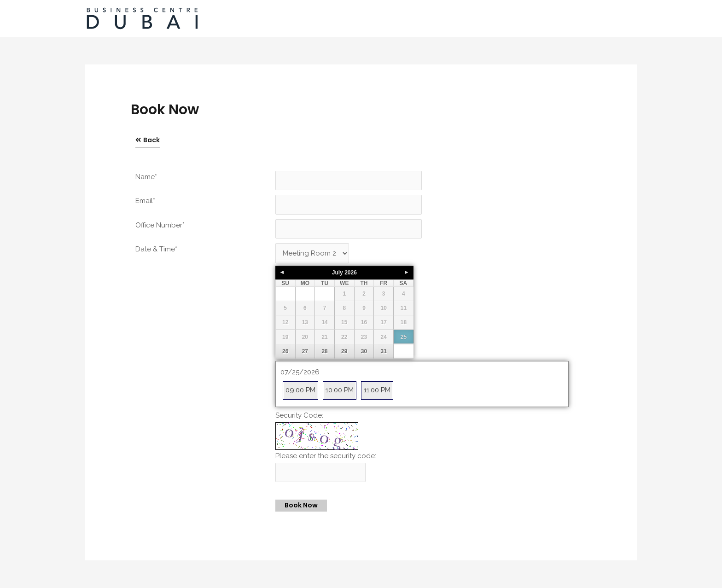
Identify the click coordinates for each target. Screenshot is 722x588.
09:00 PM (300, 390)
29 (344, 352)
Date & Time (156, 249)
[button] (148, 140)
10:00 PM (340, 390)
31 (384, 352)
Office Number (160, 225)
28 (324, 352)
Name (146, 177)
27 (305, 352)
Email (145, 201)
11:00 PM (377, 390)
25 (404, 338)
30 (364, 352)
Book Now (301, 505)
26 (285, 352)
